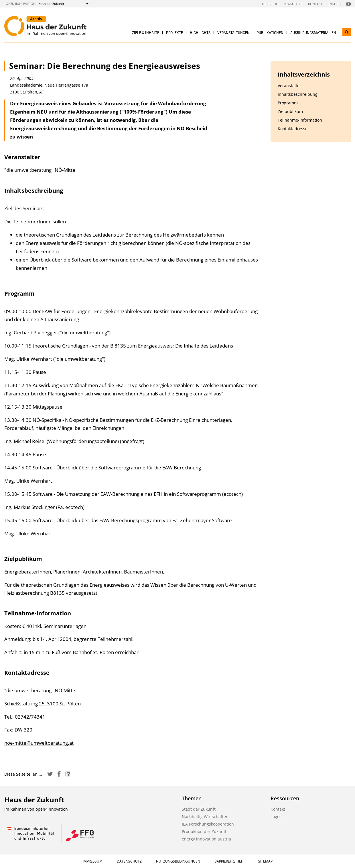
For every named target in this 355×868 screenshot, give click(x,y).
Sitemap (265, 861)
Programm (288, 103)
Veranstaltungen (233, 33)
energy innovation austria (206, 839)
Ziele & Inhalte (146, 33)
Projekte (174, 33)
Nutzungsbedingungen (178, 861)
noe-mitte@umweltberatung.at (39, 743)
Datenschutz (129, 861)
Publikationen (270, 33)
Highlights (200, 33)
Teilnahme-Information (300, 120)
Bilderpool (271, 4)
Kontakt (315, 4)
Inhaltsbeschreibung (298, 94)
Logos (276, 817)
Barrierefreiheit (229, 861)
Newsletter (293, 4)
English (334, 4)
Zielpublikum (290, 111)
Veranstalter (289, 86)
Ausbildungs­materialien (313, 33)
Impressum (93, 861)
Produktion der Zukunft (204, 831)
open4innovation (21, 4)
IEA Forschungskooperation (208, 824)
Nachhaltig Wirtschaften (205, 817)
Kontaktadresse (293, 129)
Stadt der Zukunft (199, 809)
